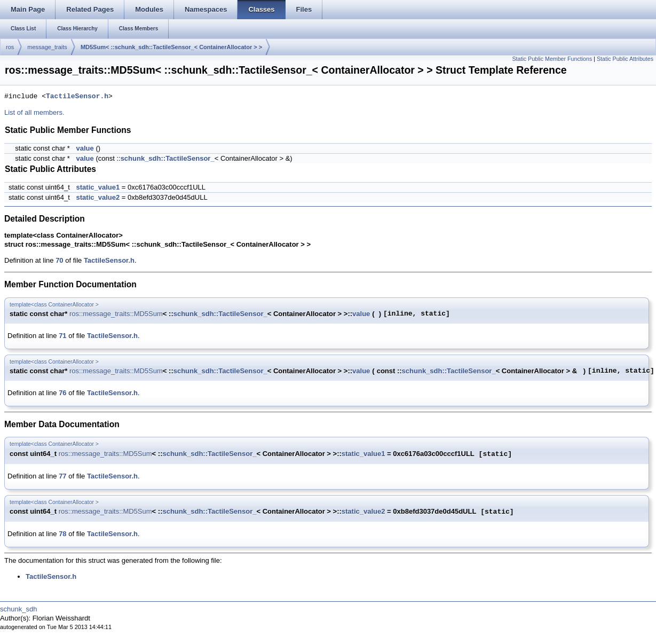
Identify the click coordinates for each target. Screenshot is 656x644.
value (85, 148)
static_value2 (98, 197)
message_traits (47, 47)
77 (62, 476)
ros (10, 47)
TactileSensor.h (77, 97)
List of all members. (34, 112)
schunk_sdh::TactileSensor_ (168, 158)
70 (59, 260)
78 (62, 534)
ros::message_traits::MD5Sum (116, 314)
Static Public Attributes (625, 59)
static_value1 (98, 187)
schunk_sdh (18, 609)
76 (62, 393)
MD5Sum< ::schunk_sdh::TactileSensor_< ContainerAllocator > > (171, 47)
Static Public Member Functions (552, 59)
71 (62, 336)
